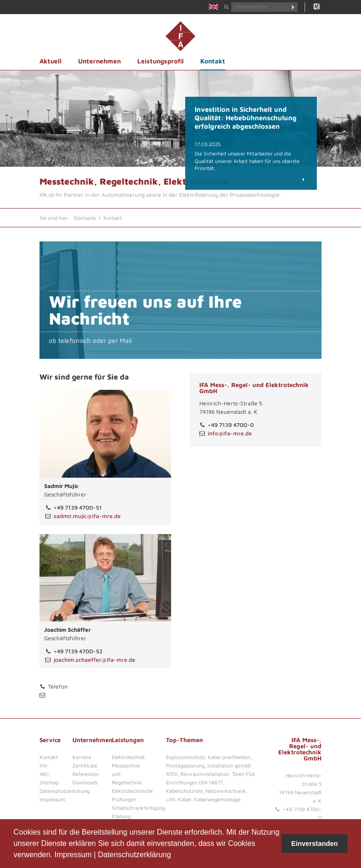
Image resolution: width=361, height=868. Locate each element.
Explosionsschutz (185, 757)
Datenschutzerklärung (134, 855)
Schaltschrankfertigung (138, 808)
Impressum (73, 855)
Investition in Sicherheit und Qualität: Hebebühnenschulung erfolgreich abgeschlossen (246, 118)
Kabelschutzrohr (184, 791)
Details (296, 179)
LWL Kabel (179, 799)
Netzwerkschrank (226, 791)
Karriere (82, 757)
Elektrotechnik (129, 757)
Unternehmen (99, 61)
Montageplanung (185, 765)
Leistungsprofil (161, 61)
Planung (121, 816)
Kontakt (213, 61)
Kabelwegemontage (217, 799)
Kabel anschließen (229, 757)
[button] (174, 856)
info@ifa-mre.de (230, 433)
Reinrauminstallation (205, 774)
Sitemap (49, 782)
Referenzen (86, 774)
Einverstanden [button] (315, 844)
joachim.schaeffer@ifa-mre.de (94, 660)
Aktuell (51, 61)
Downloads (85, 782)
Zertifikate (85, 765)
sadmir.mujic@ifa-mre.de (87, 516)
